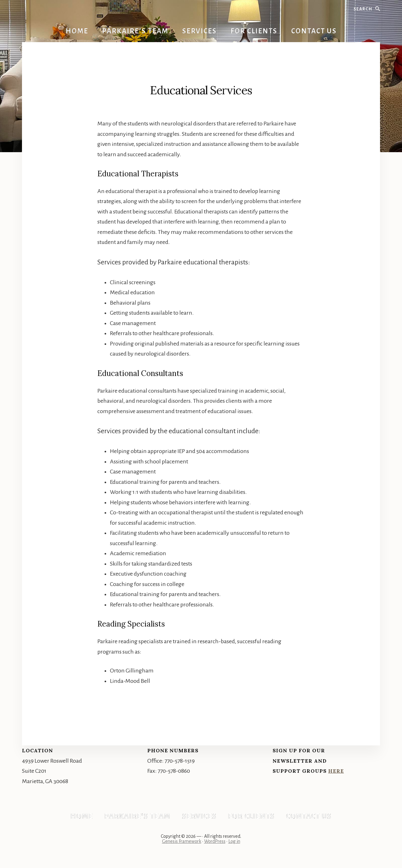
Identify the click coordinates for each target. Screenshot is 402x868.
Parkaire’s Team (135, 819)
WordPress (215, 847)
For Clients (254, 819)
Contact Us (314, 819)
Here (336, 771)
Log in (234, 847)
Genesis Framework (182, 847)
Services (199, 819)
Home (77, 819)
